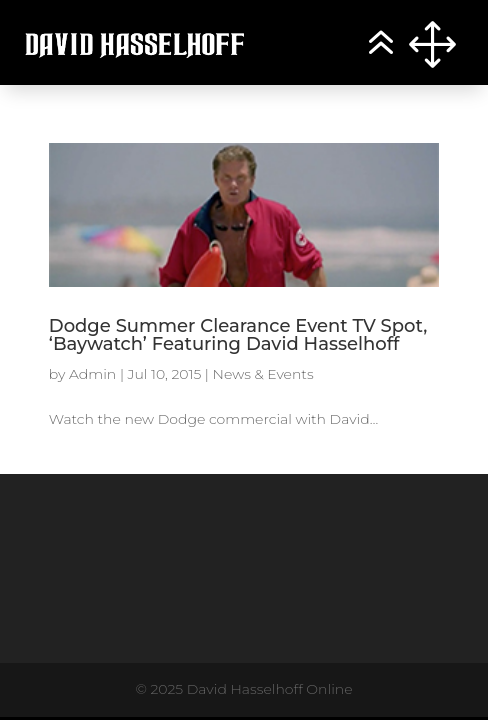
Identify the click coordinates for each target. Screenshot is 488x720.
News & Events (263, 374)
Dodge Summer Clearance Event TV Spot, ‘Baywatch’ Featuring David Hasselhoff (238, 335)
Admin (92, 374)
